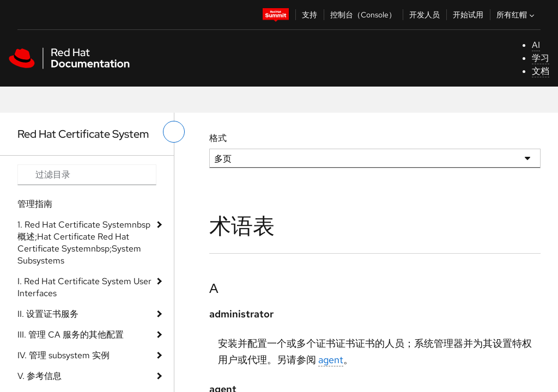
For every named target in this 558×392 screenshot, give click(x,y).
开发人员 (424, 15)
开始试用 (468, 15)
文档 (541, 71)
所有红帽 (517, 15)
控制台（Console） (363, 15)
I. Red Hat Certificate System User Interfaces (84, 287)
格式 (218, 138)
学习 (541, 58)
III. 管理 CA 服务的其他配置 (71, 335)
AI (536, 45)
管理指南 (35, 204)
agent (331, 360)
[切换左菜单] (174, 132)
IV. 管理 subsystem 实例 (63, 355)
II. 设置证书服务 (48, 314)
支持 (310, 15)
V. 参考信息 (40, 376)
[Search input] (87, 175)
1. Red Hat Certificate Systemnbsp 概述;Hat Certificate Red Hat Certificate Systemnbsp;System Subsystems (84, 243)
